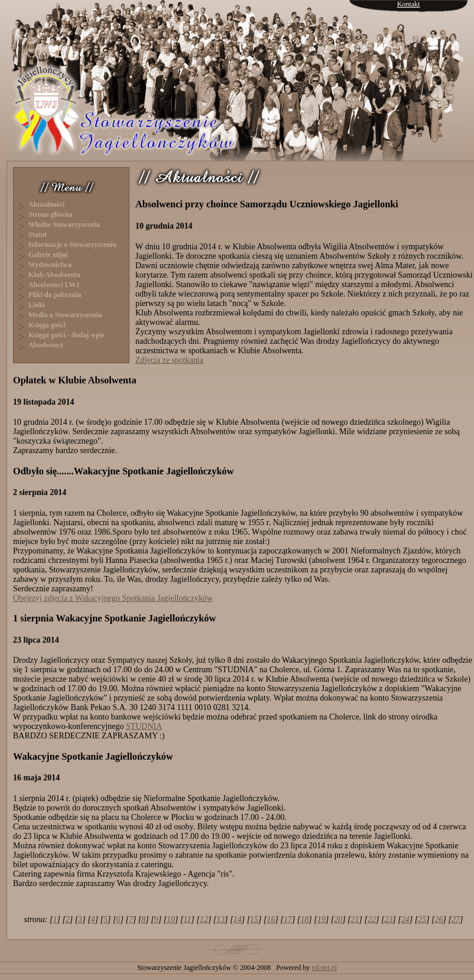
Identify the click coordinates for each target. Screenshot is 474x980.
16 (271, 919)
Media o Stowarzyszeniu (65, 315)
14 (238, 919)
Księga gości (47, 325)
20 (338, 919)
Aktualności (46, 204)
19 (322, 919)
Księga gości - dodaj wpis (66, 335)
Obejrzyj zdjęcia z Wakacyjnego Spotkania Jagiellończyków (113, 598)
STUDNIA (144, 726)
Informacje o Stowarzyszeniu (72, 245)
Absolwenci (46, 345)
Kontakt (409, 4)
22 (372, 919)
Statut (38, 235)
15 (254, 919)
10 (171, 919)
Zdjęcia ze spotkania (169, 360)
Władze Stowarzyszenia (64, 224)
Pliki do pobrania (55, 295)
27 (456, 919)
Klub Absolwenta (54, 275)
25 (422, 919)
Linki (37, 305)
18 (304, 919)
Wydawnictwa (50, 265)
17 (288, 919)
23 (388, 919)
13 (220, 919)
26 (439, 919)
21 (355, 919)
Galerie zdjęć (48, 255)
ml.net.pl (324, 968)
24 (405, 919)
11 (188, 919)
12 (204, 919)
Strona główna (50, 214)
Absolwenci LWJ (54, 285)
